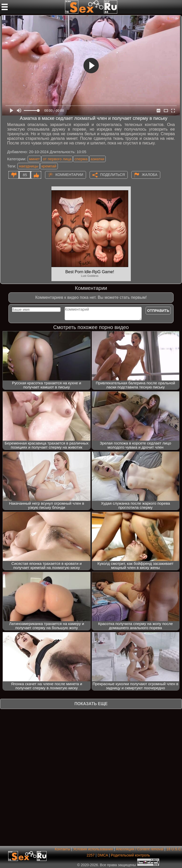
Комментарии (69, 175)
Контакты (62, 849)
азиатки (97, 159)
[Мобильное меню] (5, 7)
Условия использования (93, 849)
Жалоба (150, 175)
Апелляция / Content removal (140, 849)
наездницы (29, 166)
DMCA (103, 855)
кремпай (49, 166)
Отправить (158, 311)
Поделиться (112, 175)
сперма (81, 159)
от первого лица (57, 159)
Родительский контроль (130, 855)
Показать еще (91, 704)
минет (35, 159)
